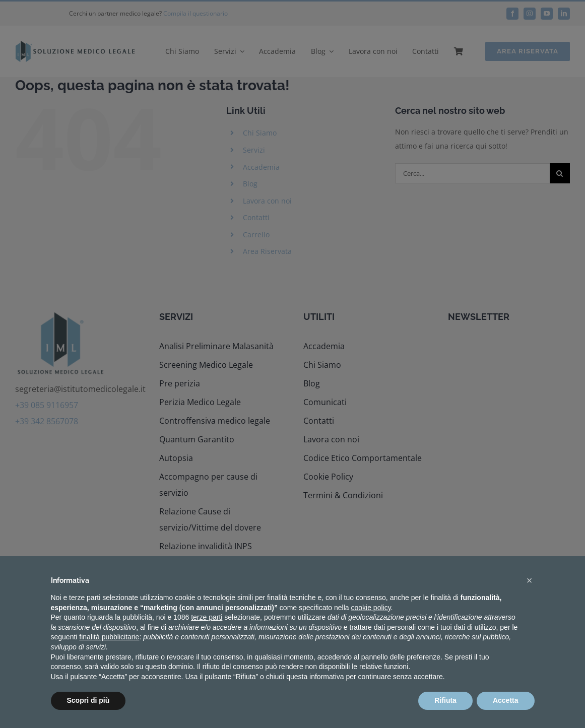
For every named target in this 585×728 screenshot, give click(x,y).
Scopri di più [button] (88, 700)
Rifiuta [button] (445, 700)
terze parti (207, 617)
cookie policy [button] (371, 608)
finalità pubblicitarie (109, 637)
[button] (530, 580)
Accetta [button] (506, 700)
